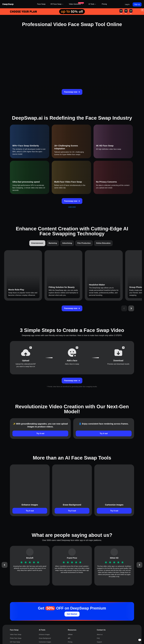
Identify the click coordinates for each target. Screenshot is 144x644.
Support (99, 642)
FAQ (98, 638)
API (69, 638)
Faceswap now (72, 92)
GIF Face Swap (15, 642)
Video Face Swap (16, 634)
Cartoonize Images (45, 642)
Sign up (137, 4)
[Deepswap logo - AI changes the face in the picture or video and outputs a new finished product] (19, 4)
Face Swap (41, 4)
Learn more (72, 207)
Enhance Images (44, 634)
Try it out (40, 433)
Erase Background (45, 638)
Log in (127, 4)
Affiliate (70, 634)
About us (100, 634)
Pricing (104, 4)
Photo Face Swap (16, 638)
